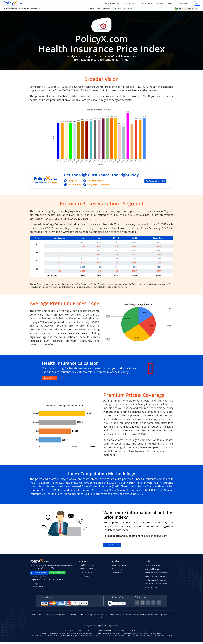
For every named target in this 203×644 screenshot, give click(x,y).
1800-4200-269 (58, 581)
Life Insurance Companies (155, 582)
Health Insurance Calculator (156, 578)
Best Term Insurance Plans (156, 586)
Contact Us (72, 616)
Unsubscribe (126, 616)
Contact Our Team (116, 546)
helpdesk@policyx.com (40, 581)
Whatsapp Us (58, 575)
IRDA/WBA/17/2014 (105, 633)
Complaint (166, 616)
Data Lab (104, 616)
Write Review (115, 616)
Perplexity (129, 9)
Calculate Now (52, 378)
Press (34, 616)
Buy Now (183, 3)
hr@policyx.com (37, 588)
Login (102, 619)
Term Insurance (129, 3)
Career (50, 616)
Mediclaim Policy (151, 589)
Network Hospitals (152, 567)
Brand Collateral (60, 616)
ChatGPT (107, 9)
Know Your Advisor (154, 616)
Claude (118, 9)
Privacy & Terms (93, 616)
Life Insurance (146, 3)
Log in (197, 3)
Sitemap (82, 616)
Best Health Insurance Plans (156, 571)
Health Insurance (111, 3)
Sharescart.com (139, 616)
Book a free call (39, 575)
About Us (41, 616)
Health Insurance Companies (157, 575)
